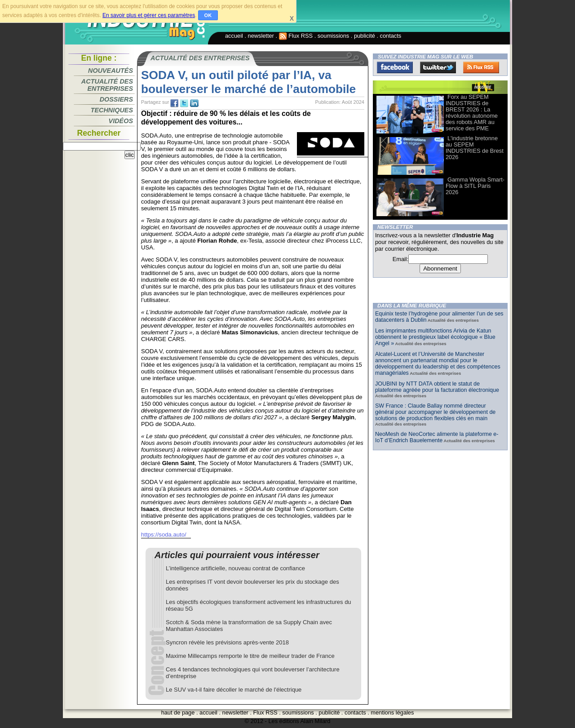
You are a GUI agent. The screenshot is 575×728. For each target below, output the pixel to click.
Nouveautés (111, 71)
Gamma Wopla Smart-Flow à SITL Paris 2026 (475, 186)
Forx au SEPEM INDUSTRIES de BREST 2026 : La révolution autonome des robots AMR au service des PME (472, 113)
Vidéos (121, 121)
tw (184, 103)
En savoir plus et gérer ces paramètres (149, 15)
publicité (365, 36)
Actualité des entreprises (107, 85)
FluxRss (481, 67)
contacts (391, 36)
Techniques (112, 110)
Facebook (395, 67)
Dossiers (116, 99)
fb (174, 103)
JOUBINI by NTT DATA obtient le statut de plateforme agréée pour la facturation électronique (437, 387)
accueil (234, 36)
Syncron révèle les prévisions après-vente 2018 (227, 642)
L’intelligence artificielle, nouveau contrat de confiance (235, 568)
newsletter (261, 36)
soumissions (333, 36)
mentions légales (392, 712)
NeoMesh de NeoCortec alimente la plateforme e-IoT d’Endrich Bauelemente (437, 437)
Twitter (438, 67)
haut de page (178, 712)
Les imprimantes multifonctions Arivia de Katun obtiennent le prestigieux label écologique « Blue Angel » (435, 337)
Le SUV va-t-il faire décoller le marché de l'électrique (234, 690)
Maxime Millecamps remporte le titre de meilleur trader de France (250, 656)
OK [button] (208, 15)
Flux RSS (296, 36)
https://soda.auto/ (164, 535)
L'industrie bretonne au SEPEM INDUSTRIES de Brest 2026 (475, 148)
